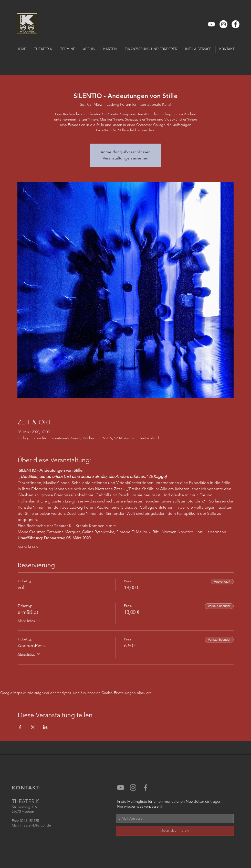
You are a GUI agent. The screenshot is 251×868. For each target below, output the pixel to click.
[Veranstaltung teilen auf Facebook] (20, 727)
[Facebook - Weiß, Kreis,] (236, 24)
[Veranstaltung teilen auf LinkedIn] (45, 727)
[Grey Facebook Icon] (146, 787)
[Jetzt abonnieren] (175, 831)
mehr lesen (28, 547)
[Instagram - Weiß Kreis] (223, 24)
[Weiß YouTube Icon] (211, 24)
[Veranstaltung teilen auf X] (33, 727)
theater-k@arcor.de (35, 825)
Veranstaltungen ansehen (126, 158)
